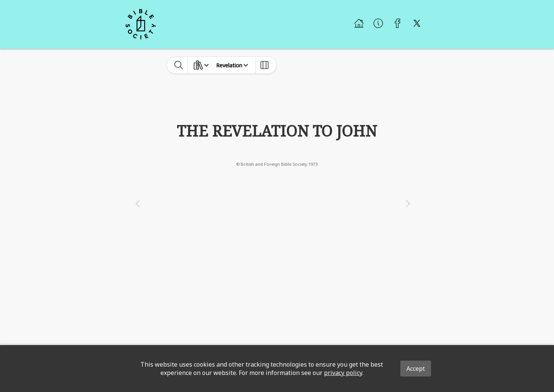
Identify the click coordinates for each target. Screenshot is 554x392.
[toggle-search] (179, 65)
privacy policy (343, 373)
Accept (416, 369)
